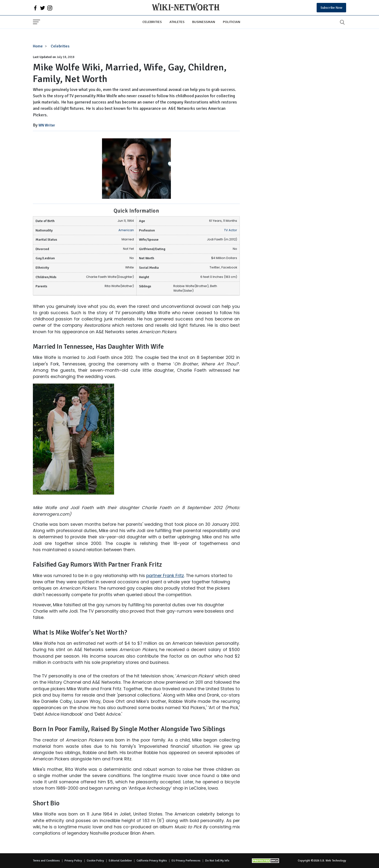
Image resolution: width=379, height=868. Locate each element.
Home (38, 46)
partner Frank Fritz (165, 576)
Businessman (204, 22)
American (126, 230)
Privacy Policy (73, 861)
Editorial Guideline (120, 861)
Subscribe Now (331, 8)
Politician (232, 22)
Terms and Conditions (46, 861)
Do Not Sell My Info (217, 861)
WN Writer (47, 125)
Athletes (177, 22)
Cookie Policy (95, 861)
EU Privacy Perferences (186, 861)
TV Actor (231, 230)
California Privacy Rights (152, 861)
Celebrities (152, 22)
